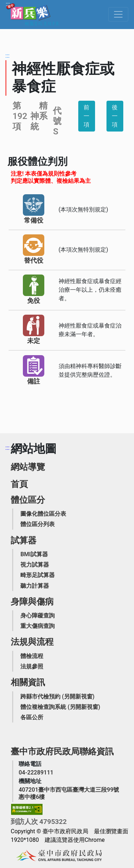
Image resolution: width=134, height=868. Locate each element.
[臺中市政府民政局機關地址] (71, 793)
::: (8, 4)
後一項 (115, 116)
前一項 (86, 116)
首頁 (19, 484)
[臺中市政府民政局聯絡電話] (36, 772)
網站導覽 (28, 467)
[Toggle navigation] (118, 14)
